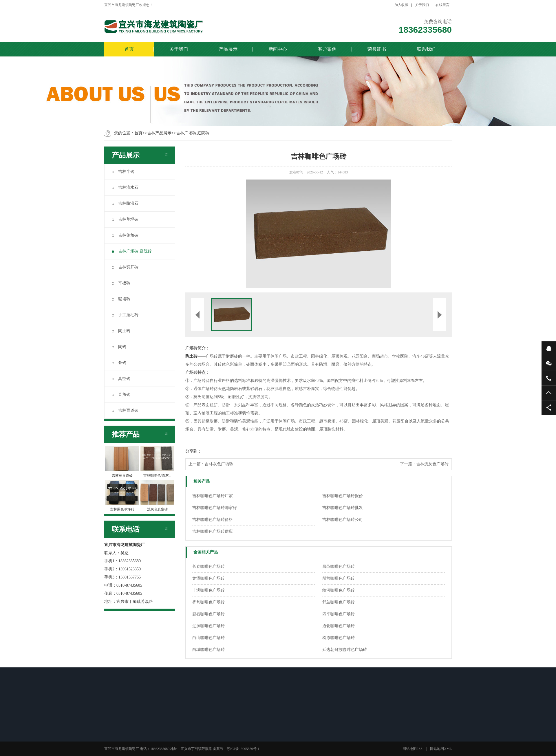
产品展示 (228, 49)
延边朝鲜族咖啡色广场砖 (345, 650)
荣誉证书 (377, 49)
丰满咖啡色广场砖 (209, 590)
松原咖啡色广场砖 (339, 638)
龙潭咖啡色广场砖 (209, 578)
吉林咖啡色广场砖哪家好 (215, 508)
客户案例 (327, 49)
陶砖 (119, 347)
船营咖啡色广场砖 (339, 578)
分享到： (193, 451)
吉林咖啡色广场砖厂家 (213, 496)
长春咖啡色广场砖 (209, 566)
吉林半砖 (123, 172)
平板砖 (121, 283)
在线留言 (442, 5)
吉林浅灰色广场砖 (432, 464)
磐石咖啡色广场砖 (209, 614)
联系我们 (426, 49)
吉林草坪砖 (125, 219)
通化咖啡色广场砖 (339, 626)
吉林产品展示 (159, 133)
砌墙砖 (121, 299)
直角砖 (121, 395)
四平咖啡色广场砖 (339, 614)
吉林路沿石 (125, 203)
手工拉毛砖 (125, 315)
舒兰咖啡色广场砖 (339, 602)
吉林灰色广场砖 (219, 464)
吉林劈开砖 (125, 267)
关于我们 (422, 5)
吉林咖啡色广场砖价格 (213, 520)
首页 (129, 49)
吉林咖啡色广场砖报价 (343, 496)
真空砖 (121, 379)
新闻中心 (278, 49)
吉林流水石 (125, 187)
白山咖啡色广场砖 (209, 638)
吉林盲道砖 (125, 410)
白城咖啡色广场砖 (209, 650)
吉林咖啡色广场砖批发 (343, 508)
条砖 (119, 363)
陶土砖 (121, 331)
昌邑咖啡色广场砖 (339, 566)
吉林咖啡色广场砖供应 (213, 531)
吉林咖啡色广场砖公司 (343, 520)
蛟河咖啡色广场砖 (339, 590)
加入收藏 (401, 5)
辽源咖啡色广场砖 (209, 626)
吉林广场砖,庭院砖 (193, 133)
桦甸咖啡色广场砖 (209, 602)
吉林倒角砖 (125, 235)
